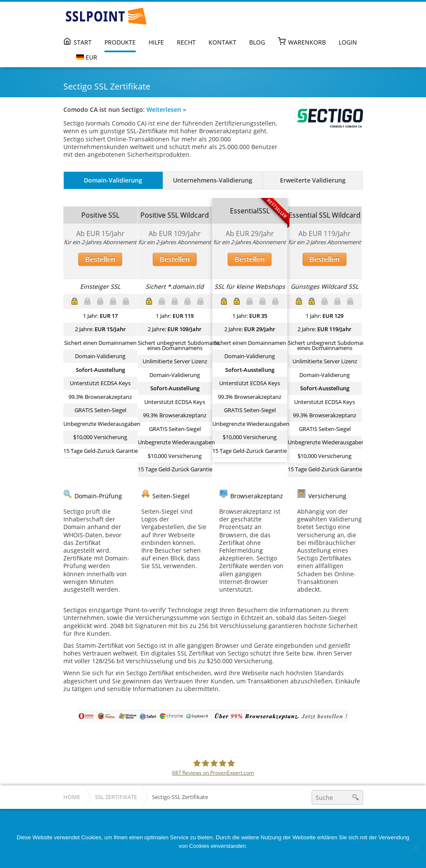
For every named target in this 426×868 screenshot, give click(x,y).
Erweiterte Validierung (313, 180)
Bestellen (100, 259)
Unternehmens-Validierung (213, 180)
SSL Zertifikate (116, 797)
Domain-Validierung (113, 180)
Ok (215, 857)
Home (72, 797)
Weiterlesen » (166, 109)
